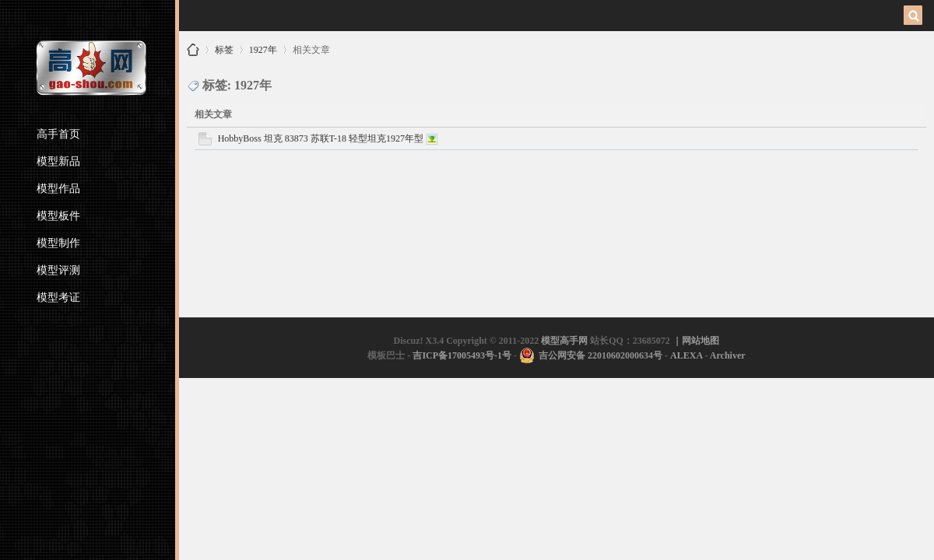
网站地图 (700, 341)
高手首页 (58, 134)
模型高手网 (193, 50)
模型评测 (58, 270)
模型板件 (58, 216)
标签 (224, 47)
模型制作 (58, 243)
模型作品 (58, 189)
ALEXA (686, 355)
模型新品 (58, 161)
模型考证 (58, 297)
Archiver (728, 355)
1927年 (263, 47)
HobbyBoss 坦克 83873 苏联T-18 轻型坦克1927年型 (321, 138)
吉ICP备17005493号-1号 (462, 355)
